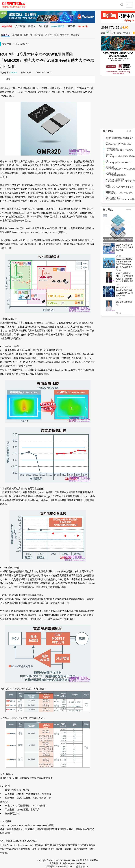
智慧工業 (28, 35)
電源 (56, 35)
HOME (130, 131)
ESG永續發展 (58, 26)
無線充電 (39, 35)
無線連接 (75, 35)
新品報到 (22, 44)
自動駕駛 (43, 26)
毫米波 (48, 35)
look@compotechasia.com (73, 863)
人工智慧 (20, 26)
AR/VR (71, 26)
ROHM (14, 73)
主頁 (15, 44)
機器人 (32, 26)
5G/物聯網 (17, 35)
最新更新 (5, 35)
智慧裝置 (65, 35)
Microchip (83, 26)
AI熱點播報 (7, 26)
